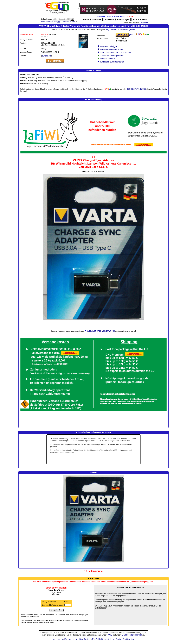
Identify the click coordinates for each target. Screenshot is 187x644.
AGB (110, 635)
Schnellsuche (47, 19)
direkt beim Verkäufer (136, 89)
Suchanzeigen (123, 19)
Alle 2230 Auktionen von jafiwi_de (115, 53)
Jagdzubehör (112, 29)
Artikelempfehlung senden (112, 56)
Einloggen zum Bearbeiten (112, 62)
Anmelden (109, 19)
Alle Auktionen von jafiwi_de (101, 331)
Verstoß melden (108, 59)
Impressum (58, 639)
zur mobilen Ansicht (82, 639)
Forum (130, 16)
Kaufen (86, 19)
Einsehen (46, 56)
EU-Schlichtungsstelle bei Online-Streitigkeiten (113, 639)
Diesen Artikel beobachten (112, 49)
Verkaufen (97, 19)
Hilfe (135, 19)
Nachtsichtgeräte (127, 29)
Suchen (143, 19)
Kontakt (122, 16)
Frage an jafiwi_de (109, 46)
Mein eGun (112, 16)
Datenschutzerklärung (132, 635)
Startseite (101, 16)
